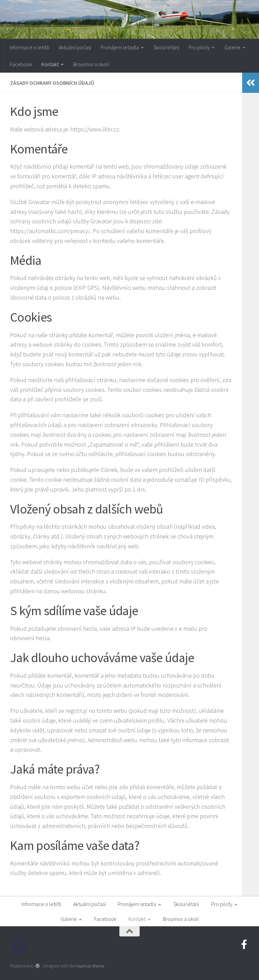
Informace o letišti (30, 47)
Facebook (21, 64)
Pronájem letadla (120, 47)
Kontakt (50, 64)
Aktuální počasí (75, 47)
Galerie (232, 47)
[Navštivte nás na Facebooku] (244, 945)
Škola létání (166, 47)
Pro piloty (199, 47)
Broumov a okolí (91, 64)
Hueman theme (90, 966)
